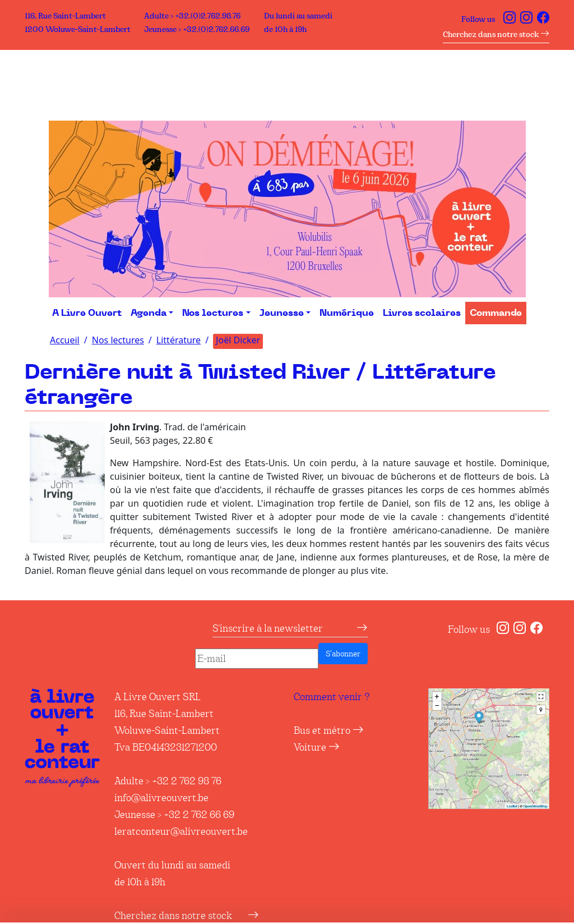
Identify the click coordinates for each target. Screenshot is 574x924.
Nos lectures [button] (213, 313)
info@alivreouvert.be (161, 798)
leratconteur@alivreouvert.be (181, 831)
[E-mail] (257, 659)
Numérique (347, 313)
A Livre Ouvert (87, 313)
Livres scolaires (422, 313)
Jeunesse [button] (282, 313)
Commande (496, 313)
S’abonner (343, 654)
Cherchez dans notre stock (496, 34)
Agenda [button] (149, 313)
